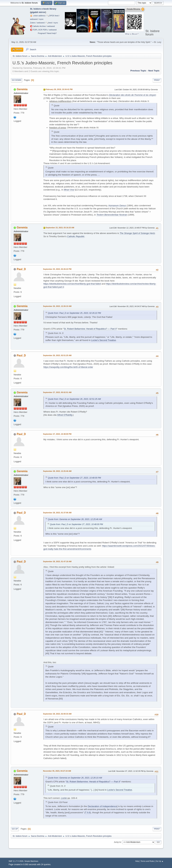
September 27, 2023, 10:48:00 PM (57, 434)
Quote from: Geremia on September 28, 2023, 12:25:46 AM (75, 519)
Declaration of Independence (102, 806)
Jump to (117, 842)
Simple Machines (31, 861)
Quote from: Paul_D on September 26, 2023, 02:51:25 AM (74, 399)
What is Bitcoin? (132, 34)
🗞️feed (49, 23)
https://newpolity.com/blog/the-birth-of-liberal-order (68, 367)
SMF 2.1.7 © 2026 (16, 861)
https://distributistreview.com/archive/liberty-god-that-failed (72, 284)
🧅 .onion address (38, 16)
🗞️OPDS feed (53, 16)
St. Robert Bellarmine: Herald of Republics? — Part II (90, 329)
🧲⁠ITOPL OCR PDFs (39, 30)
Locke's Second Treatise (103, 340)
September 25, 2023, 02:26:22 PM (57, 269)
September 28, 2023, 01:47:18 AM (57, 561)
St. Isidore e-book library (43, 9)
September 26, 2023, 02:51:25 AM (57, 355)
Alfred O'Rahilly (65, 415)
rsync (41, 19)
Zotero (33, 23)
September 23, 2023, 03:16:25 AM (60, 228)
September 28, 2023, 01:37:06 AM (57, 513)
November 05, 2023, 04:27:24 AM (57, 771)
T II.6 (88, 812)
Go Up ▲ (160, 861)
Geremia (22, 89)
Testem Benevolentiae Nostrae (112, 215)
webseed (34, 19)
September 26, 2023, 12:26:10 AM (57, 306)
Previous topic (138, 71)
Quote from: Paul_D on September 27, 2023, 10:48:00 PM (74, 478)
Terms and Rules (147, 861)
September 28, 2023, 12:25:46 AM (57, 471)
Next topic (154, 71)
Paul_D (21, 269)
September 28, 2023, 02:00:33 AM (57, 714)
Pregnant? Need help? (47, 33)
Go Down (16, 80)
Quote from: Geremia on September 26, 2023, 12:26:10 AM (75, 778)
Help (137, 861)
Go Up (15, 829)
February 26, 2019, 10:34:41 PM (59, 89)
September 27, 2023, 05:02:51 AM (57, 392)
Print (157, 80)
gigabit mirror (38, 12)
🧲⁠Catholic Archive (38, 26)
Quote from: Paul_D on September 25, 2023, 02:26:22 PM (74, 313)
